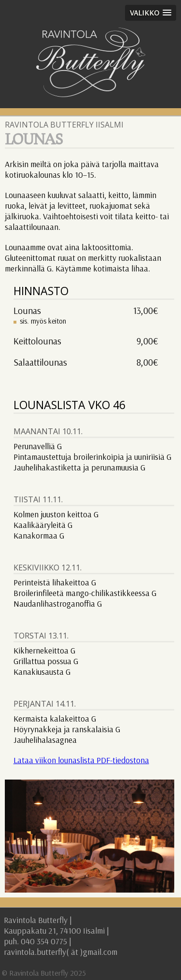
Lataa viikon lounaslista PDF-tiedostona (81, 760)
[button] (151, 13)
